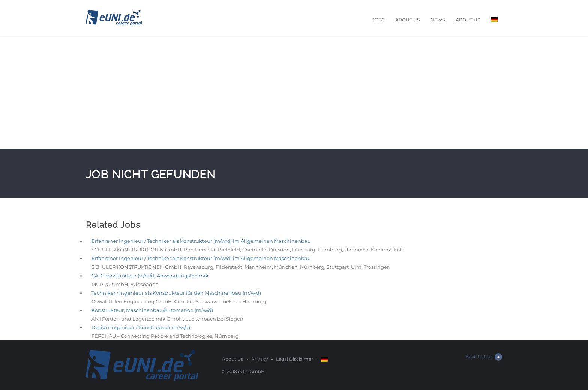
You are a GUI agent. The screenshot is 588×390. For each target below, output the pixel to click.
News (438, 20)
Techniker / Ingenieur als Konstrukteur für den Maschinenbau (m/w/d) (176, 293)
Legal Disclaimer (295, 359)
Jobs (378, 20)
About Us (407, 20)
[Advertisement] (294, 93)
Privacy (260, 359)
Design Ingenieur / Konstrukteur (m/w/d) (141, 327)
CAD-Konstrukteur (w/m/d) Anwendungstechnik (150, 276)
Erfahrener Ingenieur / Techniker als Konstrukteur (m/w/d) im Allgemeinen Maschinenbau (201, 241)
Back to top (484, 357)
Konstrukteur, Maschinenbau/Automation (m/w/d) (152, 310)
